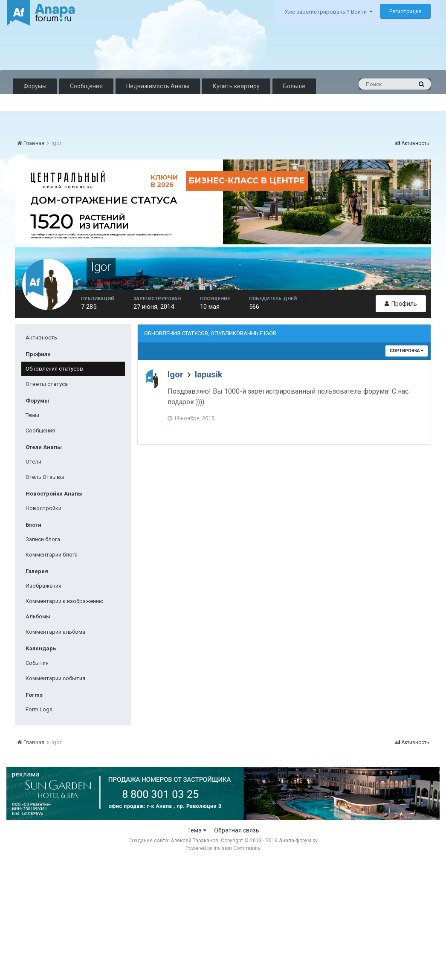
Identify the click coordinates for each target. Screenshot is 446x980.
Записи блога (43, 539)
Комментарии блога (52, 555)
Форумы (35, 86)
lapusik (209, 374)
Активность (41, 338)
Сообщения (86, 86)
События (37, 663)
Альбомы (38, 616)
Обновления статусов (54, 369)
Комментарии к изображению (65, 601)
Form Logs (39, 709)
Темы (32, 415)
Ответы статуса (47, 384)
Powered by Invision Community (223, 848)
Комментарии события (55, 678)
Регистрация (405, 11)
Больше (294, 86)
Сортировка (407, 351)
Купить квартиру (236, 86)
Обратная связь (237, 830)
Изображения (43, 586)
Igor (175, 374)
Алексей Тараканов (194, 841)
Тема (197, 830)
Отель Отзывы (45, 477)
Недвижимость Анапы (158, 86)
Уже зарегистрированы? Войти (329, 12)
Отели (33, 462)
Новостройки (43, 508)
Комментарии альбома (55, 632)
